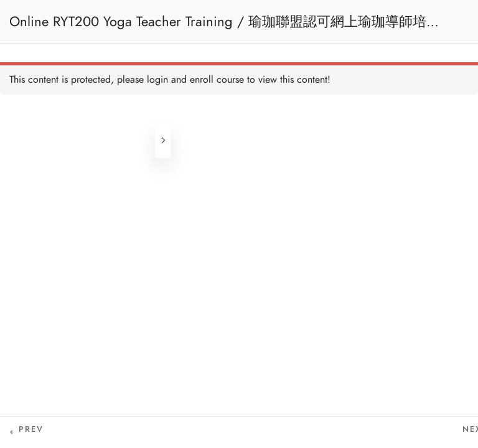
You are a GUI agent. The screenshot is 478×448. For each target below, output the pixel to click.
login (157, 80)
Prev (31, 429)
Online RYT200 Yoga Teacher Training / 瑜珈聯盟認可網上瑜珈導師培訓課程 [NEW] (225, 28)
